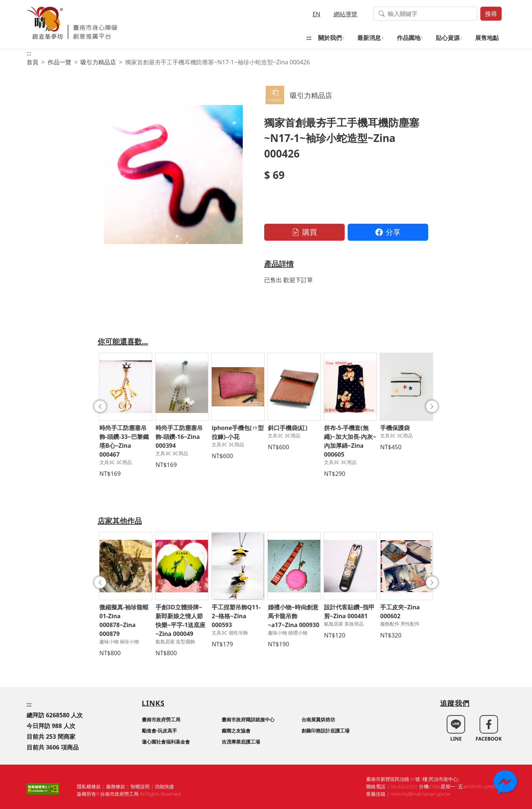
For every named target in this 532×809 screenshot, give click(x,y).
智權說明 (140, 786)
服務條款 (116, 786)
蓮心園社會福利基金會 (166, 742)
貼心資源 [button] (448, 38)
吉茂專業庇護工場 (241, 742)
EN (316, 14)
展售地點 (487, 38)
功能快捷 (164, 786)
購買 (304, 232)
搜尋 (491, 14)
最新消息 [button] (369, 38)
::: (309, 38)
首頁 (33, 62)
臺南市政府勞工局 (161, 720)
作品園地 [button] (409, 38)
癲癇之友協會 (236, 731)
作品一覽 (59, 62)
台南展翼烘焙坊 (318, 720)
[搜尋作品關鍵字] (425, 14)
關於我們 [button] (330, 38)
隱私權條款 (89, 786)
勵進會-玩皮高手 (159, 731)
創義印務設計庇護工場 (325, 731)
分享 (388, 232)
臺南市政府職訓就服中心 (248, 720)
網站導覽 (345, 14)
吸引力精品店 (98, 62)
